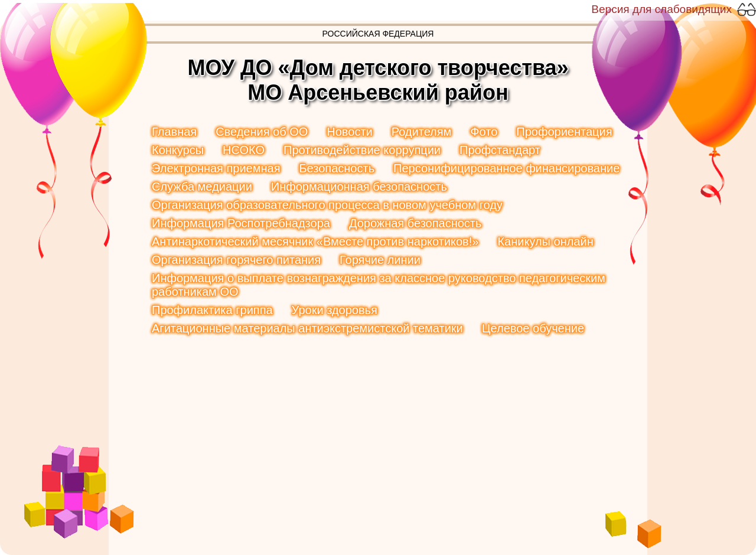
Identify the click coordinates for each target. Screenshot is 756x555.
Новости (349, 132)
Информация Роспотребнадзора (241, 223)
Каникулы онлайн (545, 241)
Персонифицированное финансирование (506, 168)
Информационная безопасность (359, 187)
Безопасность (337, 168)
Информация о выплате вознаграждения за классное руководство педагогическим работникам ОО (379, 285)
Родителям (422, 132)
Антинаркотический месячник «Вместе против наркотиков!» (315, 241)
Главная (174, 132)
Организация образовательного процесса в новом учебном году (327, 205)
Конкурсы (178, 150)
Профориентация (564, 132)
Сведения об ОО (262, 132)
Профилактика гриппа (212, 310)
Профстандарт (500, 150)
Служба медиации (202, 187)
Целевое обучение (533, 328)
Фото (484, 132)
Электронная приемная (216, 168)
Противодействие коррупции (362, 150)
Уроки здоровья (335, 310)
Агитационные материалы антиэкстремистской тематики (307, 328)
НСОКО (244, 150)
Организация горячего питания (236, 260)
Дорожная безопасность (416, 223)
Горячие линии (380, 260)
